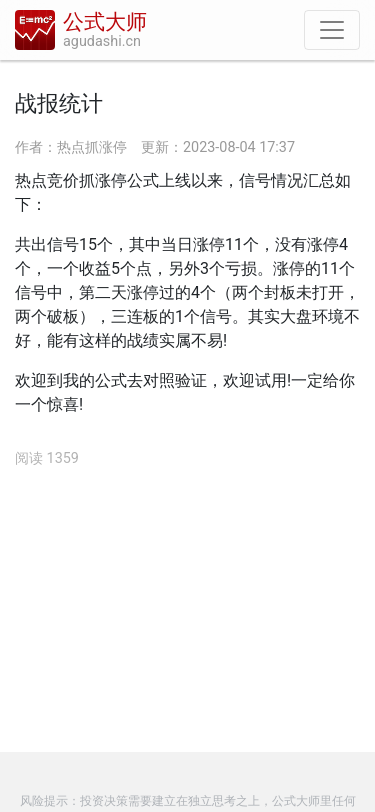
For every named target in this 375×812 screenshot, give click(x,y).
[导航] (332, 30)
